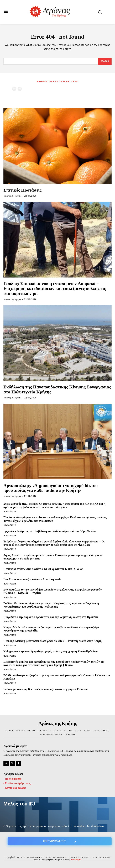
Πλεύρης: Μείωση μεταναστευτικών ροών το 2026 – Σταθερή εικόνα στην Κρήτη (53, 641)
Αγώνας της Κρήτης (13, 196)
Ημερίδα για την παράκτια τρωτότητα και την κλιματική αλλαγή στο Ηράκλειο (51, 617)
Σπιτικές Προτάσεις (22, 190)
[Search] (105, 61)
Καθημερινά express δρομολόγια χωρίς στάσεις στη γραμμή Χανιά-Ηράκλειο (51, 651)
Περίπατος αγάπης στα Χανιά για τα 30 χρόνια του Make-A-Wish (43, 569)
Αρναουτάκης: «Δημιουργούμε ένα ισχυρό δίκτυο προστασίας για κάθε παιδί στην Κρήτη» (51, 488)
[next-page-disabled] (20, 89)
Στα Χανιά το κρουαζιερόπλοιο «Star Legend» (32, 579)
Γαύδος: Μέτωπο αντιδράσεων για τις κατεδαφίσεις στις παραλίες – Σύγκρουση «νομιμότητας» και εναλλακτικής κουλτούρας (51, 605)
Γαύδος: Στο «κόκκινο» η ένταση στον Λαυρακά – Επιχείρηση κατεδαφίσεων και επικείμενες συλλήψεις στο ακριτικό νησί (55, 288)
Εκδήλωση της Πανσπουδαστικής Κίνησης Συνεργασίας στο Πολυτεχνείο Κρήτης (57, 389)
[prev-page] (14, 89)
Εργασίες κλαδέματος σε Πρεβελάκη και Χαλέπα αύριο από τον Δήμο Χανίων (50, 531)
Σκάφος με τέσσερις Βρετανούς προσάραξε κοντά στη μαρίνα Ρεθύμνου (46, 689)
